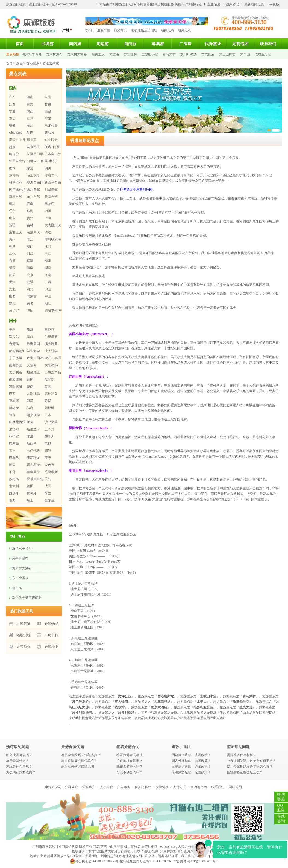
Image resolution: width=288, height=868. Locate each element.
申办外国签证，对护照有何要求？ (251, 761)
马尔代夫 (51, 126)
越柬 (12, 147)
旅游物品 (51, 624)
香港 (12, 246)
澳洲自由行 (35, 182)
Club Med (16, 133)
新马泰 (14, 408)
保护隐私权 (143, 787)
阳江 (30, 239)
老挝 (48, 443)
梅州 (48, 261)
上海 (48, 218)
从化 (12, 254)
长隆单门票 (35, 154)
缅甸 (30, 422)
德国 (30, 486)
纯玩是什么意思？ (19, 767)
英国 (48, 387)
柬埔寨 (14, 401)
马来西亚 (33, 147)
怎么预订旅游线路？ (21, 772)
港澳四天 (33, 232)
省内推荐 (16, 182)
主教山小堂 (150, 54)
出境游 (47, 44)
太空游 (114, 54)
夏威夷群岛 (35, 479)
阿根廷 (49, 408)
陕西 (30, 111)
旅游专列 (121, 30)
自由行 (130, 44)
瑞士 (30, 500)
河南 (48, 275)
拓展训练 (23, 635)
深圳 (12, 204)
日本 (48, 415)
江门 (48, 246)
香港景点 (33, 63)
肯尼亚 (49, 330)
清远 (48, 232)
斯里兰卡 (33, 429)
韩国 (12, 465)
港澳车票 (104, 30)
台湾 (12, 261)
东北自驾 (33, 197)
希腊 (48, 401)
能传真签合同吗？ (130, 767)
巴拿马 (14, 458)
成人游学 (51, 351)
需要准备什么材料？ (242, 755)
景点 (19, 63)
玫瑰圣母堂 (263, 54)
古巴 (12, 451)
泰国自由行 (17, 140)
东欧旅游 (16, 387)
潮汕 (48, 303)
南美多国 (16, 365)
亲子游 (14, 310)
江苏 (30, 118)
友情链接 (162, 787)
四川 (48, 168)
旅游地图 (51, 647)
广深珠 (185, 44)
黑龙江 (49, 204)
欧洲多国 (33, 344)
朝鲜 (48, 451)
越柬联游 (33, 415)
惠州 (12, 239)
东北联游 (51, 140)
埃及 (30, 330)
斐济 (30, 168)
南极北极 (16, 379)
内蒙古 (32, 296)
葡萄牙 (32, 493)
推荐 (12, 168)
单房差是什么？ (17, 761)
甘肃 (48, 104)
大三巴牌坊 (227, 54)
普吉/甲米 (34, 465)
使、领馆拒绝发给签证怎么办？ (250, 767)
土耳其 (49, 429)
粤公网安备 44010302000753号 (94, 861)
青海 (30, 104)
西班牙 (14, 493)
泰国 (30, 379)
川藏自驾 (51, 190)
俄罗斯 (49, 379)
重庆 (12, 118)
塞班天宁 (33, 472)
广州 (67, 30)
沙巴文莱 (51, 422)
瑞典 (12, 500)
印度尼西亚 (17, 422)
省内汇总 (167, 30)
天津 (12, 282)
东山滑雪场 (20, 578)
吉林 (30, 225)
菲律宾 (32, 140)
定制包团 (240, 44)
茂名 (30, 303)
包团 (30, 310)
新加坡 (49, 133)
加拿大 (49, 436)
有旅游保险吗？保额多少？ (81, 755)
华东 (48, 118)
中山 (48, 296)
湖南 (48, 268)
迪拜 (12, 415)
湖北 (12, 289)
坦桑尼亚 (33, 372)
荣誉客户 (89, 787)
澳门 (30, 246)
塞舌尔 (14, 337)
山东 (12, 218)
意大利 (14, 486)
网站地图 (235, 787)
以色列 (49, 465)
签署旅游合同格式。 (131, 755)
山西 (12, 296)
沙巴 (30, 133)
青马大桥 (169, 54)
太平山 (245, 54)
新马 (30, 401)
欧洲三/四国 (53, 358)
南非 (30, 337)
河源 (30, 254)
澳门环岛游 (189, 54)
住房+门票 (52, 147)
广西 (48, 282)
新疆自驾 (16, 197)
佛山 (48, 289)
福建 (30, 261)
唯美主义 (98, 54)
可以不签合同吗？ (130, 772)
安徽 (12, 126)
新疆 (12, 225)
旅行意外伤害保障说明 (78, 767)
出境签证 (23, 624)
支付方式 (180, 787)
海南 (30, 97)
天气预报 (23, 647)
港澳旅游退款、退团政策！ (191, 772)
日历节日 (51, 635)
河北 (30, 289)
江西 (12, 104)
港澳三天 (16, 232)
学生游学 (33, 351)
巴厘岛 (14, 443)
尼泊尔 (14, 429)
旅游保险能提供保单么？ (79, 761)
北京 (30, 275)
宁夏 (12, 111)
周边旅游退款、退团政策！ (191, 755)
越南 (30, 387)
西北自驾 (33, 190)
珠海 (30, 211)
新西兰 (32, 443)
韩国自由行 (17, 161)
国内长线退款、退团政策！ (191, 761)
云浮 (30, 282)
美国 (12, 330)
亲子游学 (16, 358)
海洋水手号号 (32, 54)
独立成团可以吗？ (19, 755)
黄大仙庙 (208, 54)
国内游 (75, 44)
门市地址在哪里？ (130, 761)
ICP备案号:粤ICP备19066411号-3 (195, 861)
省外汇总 (184, 30)
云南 (48, 97)
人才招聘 (106, 787)
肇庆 (12, 268)
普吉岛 (17, 588)
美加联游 (16, 372)
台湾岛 (14, 344)
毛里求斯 (33, 175)
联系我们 (268, 44)
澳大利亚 (51, 344)
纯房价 (14, 154)
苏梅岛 (14, 175)
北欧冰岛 (33, 394)
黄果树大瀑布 (77, 54)
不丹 (12, 472)
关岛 (48, 479)
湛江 (48, 254)
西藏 (48, 111)
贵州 (30, 218)
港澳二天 (51, 175)
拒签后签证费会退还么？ (245, 772)
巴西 (12, 394)
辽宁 (12, 211)
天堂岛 (32, 365)
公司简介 (71, 787)
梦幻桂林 (130, 54)
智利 (30, 408)
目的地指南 (199, 787)
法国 (48, 486)
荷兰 (48, 493)
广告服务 (124, 787)
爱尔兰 (49, 500)
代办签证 (213, 44)
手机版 (274, 4)
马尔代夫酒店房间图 (27, 598)
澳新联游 (33, 458)
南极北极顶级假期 (144, 30)
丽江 (30, 126)
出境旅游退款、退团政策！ (191, 767)
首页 (20, 44)
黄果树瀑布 (54, 54)
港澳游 (158, 44)
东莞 (12, 303)
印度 (30, 436)
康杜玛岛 (51, 394)
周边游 (103, 44)
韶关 (12, 275)
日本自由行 (53, 154)
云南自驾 (51, 197)
